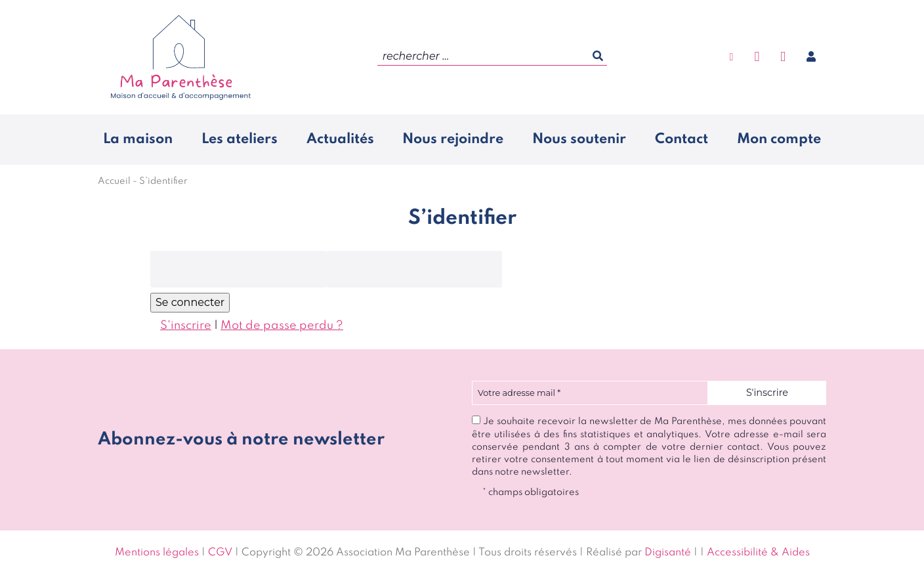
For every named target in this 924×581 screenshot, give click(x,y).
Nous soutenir (579, 139)
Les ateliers (240, 139)
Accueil (114, 181)
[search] (492, 57)
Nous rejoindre (453, 139)
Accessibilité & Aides (758, 553)
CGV (220, 553)
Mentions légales (157, 553)
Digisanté (668, 553)
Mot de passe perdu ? (282, 326)
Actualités (340, 139)
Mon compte (779, 139)
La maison (138, 139)
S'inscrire (186, 326)
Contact (682, 139)
